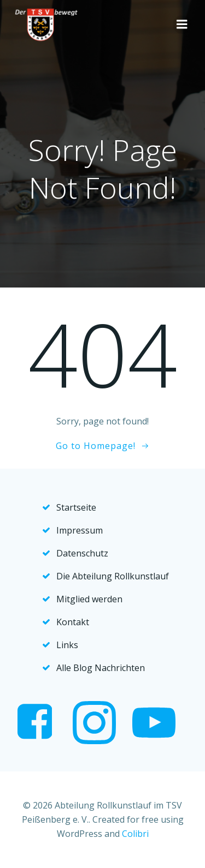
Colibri (135, 834)
